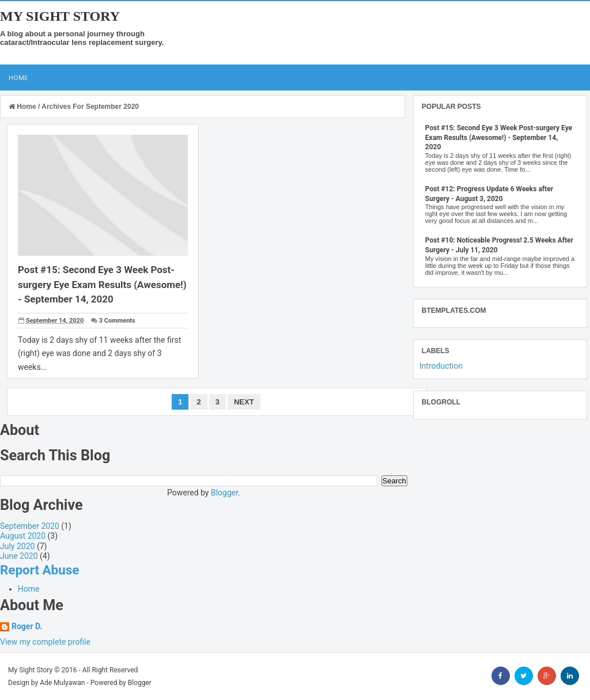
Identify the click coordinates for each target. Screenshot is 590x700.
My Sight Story (60, 16)
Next (244, 402)
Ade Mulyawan (62, 683)
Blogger (224, 493)
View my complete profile (45, 642)
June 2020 (19, 556)
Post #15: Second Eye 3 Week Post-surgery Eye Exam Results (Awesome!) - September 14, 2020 (102, 284)
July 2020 (17, 546)
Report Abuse (39, 570)
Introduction (441, 366)
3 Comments (117, 321)
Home (18, 77)
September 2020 (30, 526)
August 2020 (23, 536)
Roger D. (27, 627)
